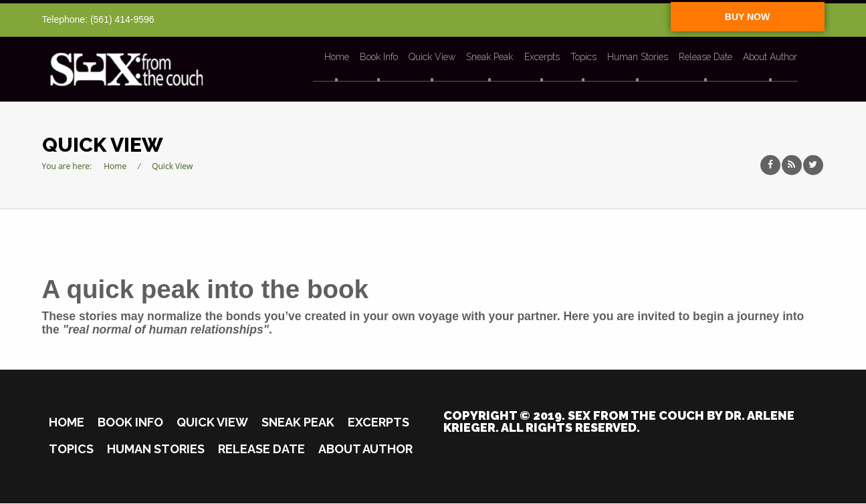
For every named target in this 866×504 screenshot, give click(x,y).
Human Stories (637, 57)
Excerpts (542, 57)
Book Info (380, 57)
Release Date (705, 57)
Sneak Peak (490, 57)
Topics (583, 57)
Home (337, 57)
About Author (769, 57)
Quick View (433, 57)
